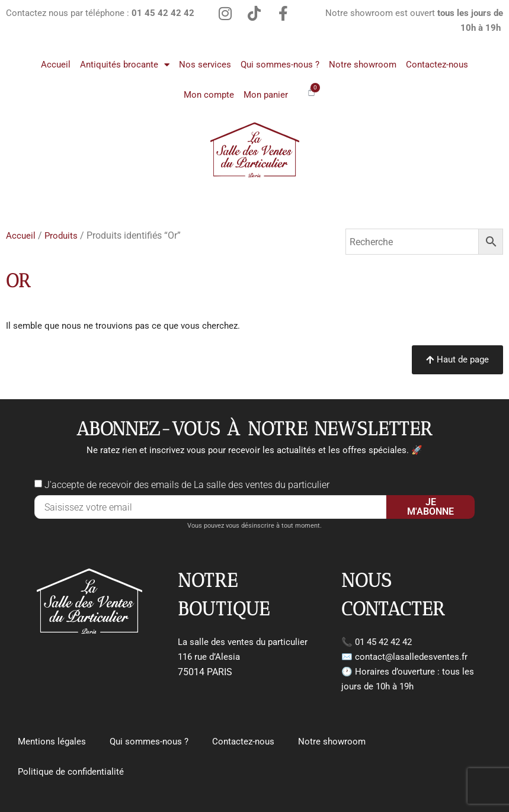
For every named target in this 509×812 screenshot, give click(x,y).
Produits (61, 236)
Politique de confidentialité (71, 772)
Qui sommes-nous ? (280, 65)
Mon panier (266, 95)
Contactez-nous (437, 65)
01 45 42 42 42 (383, 642)
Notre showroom (363, 65)
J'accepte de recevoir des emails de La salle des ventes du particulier (187, 485)
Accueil (56, 65)
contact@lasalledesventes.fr (411, 657)
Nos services (205, 65)
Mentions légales (52, 742)
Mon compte (209, 95)
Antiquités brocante (125, 65)
